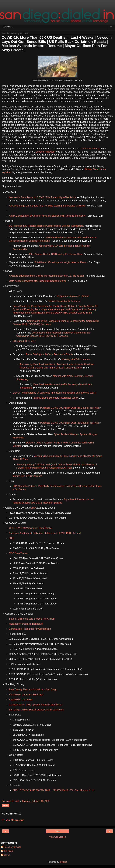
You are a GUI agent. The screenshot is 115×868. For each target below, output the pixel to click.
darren (7, 855)
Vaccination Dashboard (21, 700)
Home (57, 831)
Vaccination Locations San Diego (26, 695)
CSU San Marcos (79, 790)
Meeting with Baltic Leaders (76, 359)
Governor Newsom (45, 152)
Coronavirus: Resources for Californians (30, 629)
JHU (33, 508)
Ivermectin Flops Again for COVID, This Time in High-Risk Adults (43, 197)
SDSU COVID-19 (22, 790)
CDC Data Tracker (19, 553)
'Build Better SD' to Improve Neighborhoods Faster (60, 262)
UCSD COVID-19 (41, 790)
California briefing (90, 149)
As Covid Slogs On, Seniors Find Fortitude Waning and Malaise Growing (47, 206)
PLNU (92, 790)
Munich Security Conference (27, 476)
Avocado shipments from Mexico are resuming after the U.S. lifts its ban (46, 276)
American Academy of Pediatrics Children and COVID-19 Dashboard (45, 533)
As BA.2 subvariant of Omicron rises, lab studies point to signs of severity (47, 216)
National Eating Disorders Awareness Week (55, 398)
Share (6, 806)
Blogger (63, 862)
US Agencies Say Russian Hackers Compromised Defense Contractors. (46, 226)
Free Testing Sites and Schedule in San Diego (33, 689)
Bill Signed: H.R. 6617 (24, 341)
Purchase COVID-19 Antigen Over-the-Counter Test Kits (69, 408)
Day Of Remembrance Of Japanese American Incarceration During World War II (54, 393)
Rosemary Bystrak (13, 847)
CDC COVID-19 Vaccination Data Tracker (31, 528)
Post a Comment (13, 820)
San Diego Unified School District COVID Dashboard (36, 710)
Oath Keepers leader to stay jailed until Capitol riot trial (37, 281)
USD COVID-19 (60, 790)
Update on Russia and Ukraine (73, 296)
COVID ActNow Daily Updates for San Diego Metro (36, 705)
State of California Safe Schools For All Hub (32, 619)
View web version (57, 837)
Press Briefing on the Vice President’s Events (50, 354)
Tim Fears (8, 851)
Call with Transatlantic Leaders (64, 301)
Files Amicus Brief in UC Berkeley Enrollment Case (56, 254)
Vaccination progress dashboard (26, 624)
